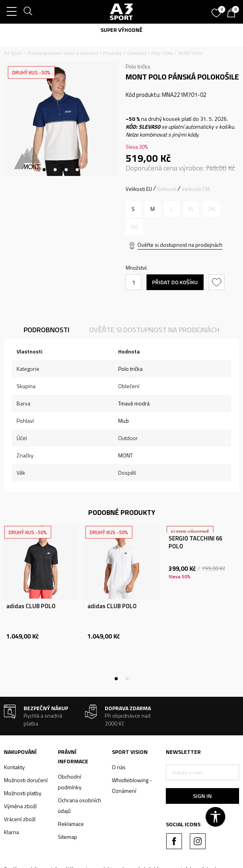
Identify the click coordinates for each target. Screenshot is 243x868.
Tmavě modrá (134, 403)
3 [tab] (66, 170)
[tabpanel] (61, 119)
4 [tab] (77, 170)
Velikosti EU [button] (139, 189)
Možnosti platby (23, 793)
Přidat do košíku (175, 282)
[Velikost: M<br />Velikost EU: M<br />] (153, 209)
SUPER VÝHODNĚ (121, 30)
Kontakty (14, 767)
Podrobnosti (46, 330)
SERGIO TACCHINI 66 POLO (195, 542)
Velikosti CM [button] (196, 189)
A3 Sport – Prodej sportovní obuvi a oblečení (51, 53)
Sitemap (68, 837)
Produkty (113, 53)
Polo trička (162, 53)
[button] (218, 282)
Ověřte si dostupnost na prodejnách (180, 245)
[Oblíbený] (217, 10)
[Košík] (233, 14)
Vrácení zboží (20, 819)
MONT (125, 455)
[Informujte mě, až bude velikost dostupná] (172, 209)
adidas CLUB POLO (31, 606)
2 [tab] (55, 170)
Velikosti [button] (167, 189)
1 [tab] (44, 170)
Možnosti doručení (26, 780)
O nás (119, 767)
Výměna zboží (20, 806)
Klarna (11, 832)
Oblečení (137, 53)
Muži (123, 421)
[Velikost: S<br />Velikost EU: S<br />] (133, 209)
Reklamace (71, 824)
